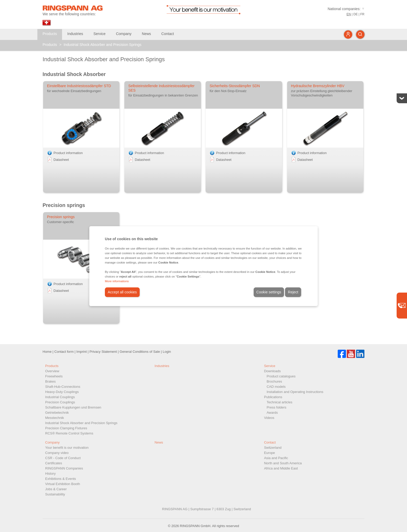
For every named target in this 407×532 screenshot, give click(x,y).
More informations (117, 281)
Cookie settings (269, 292)
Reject (293, 292)
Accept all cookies (122, 292)
